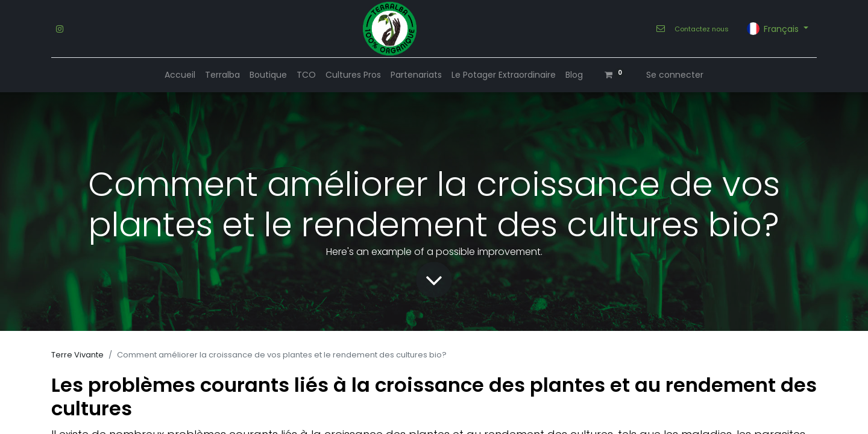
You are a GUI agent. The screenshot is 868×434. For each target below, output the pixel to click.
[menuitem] (180, 75)
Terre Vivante (77, 355)
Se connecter (675, 75)
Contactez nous (702, 29)
